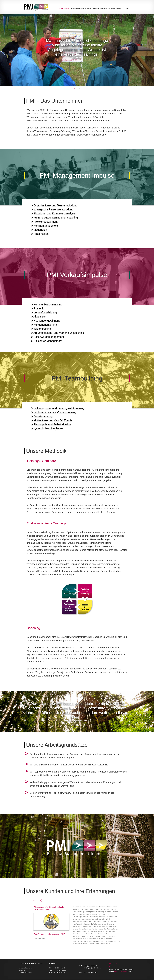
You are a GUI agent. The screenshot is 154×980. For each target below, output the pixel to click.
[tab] (75, 88)
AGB (111, 966)
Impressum (113, 963)
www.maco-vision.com (120, 972)
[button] (35, 900)
